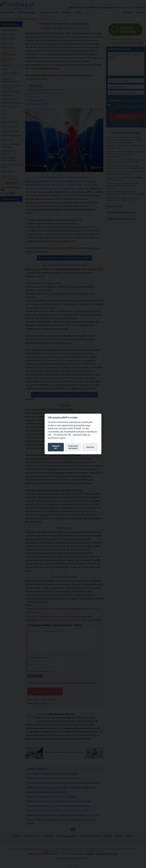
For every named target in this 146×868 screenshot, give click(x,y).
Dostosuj (90, 447)
